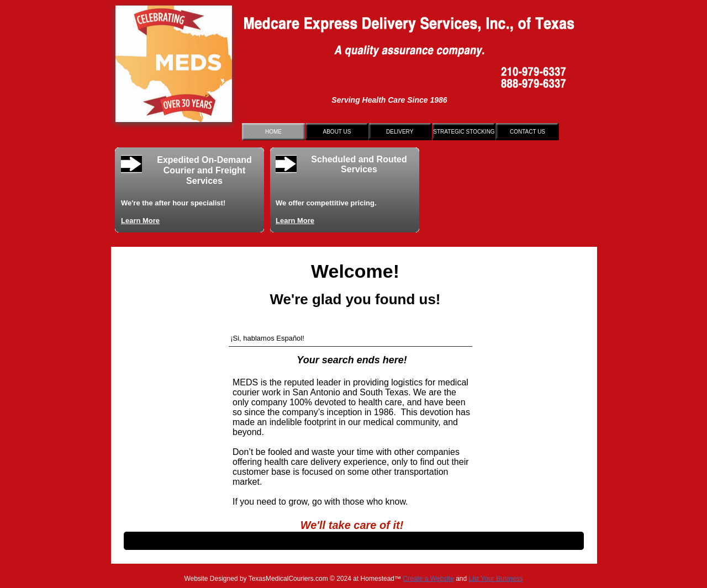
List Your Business (496, 579)
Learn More (140, 221)
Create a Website (428, 579)
